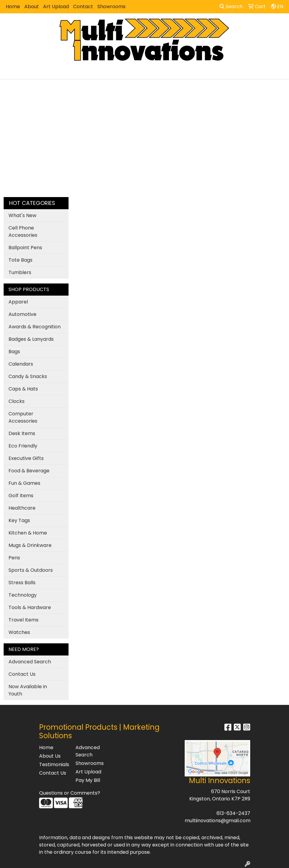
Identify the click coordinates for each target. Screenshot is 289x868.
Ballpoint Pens (25, 248)
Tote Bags (20, 260)
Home (13, 7)
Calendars (21, 364)
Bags (14, 352)
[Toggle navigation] (9, 72)
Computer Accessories (23, 417)
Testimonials (54, 764)
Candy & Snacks (28, 376)
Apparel (18, 302)
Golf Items (21, 496)
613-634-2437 (233, 813)
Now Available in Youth (28, 690)
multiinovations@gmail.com (218, 821)
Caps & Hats (23, 389)
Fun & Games (24, 483)
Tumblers (20, 272)
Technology (23, 595)
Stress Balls (22, 583)
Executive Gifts (26, 458)
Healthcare (22, 508)
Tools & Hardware (30, 607)
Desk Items (22, 433)
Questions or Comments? (70, 793)
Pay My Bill (88, 780)
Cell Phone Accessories (23, 231)
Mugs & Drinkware (30, 545)
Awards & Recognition (35, 327)
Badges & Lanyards (31, 339)
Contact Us (22, 674)
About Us (50, 756)
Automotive (22, 314)
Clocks (17, 401)
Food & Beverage (29, 471)
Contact (83, 7)
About (32, 7)
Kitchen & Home (28, 533)
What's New (22, 215)
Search (231, 7)
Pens (14, 558)
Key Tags (19, 520)
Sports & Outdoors (31, 570)
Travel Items (24, 620)
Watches (19, 632)
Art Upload (56, 7)
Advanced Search (30, 662)
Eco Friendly (23, 446)
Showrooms (111, 7)
